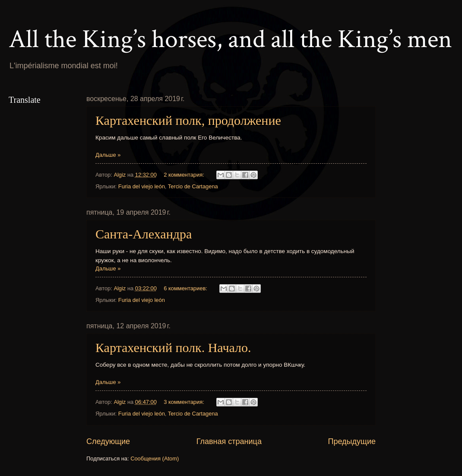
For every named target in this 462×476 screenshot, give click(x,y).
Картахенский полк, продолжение (188, 120)
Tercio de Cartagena (193, 186)
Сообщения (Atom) (155, 459)
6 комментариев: (186, 288)
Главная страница (229, 441)
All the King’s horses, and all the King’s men (230, 39)
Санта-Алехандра (144, 234)
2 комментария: (185, 175)
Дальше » (108, 155)
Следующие (108, 441)
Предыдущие (352, 441)
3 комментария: (185, 402)
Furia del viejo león (142, 186)
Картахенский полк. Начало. (173, 347)
